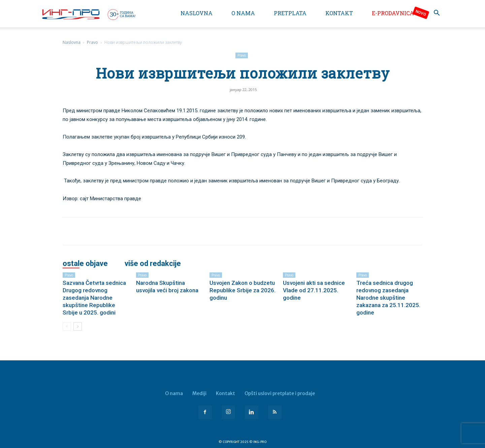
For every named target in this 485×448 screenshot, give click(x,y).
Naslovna (197, 13)
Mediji (199, 393)
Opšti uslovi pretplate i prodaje (280, 393)
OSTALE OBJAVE (85, 264)
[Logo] (88, 14)
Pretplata (290, 13)
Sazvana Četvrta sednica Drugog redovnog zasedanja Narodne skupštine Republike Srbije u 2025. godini (94, 298)
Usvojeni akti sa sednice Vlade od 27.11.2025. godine (314, 290)
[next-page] (78, 326)
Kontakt (339, 13)
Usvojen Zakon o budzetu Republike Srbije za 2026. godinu (243, 290)
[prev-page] (67, 326)
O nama (243, 13)
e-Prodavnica (393, 13)
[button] (437, 14)
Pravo (92, 42)
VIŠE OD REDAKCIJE (153, 264)
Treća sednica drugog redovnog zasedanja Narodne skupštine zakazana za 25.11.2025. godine (388, 298)
